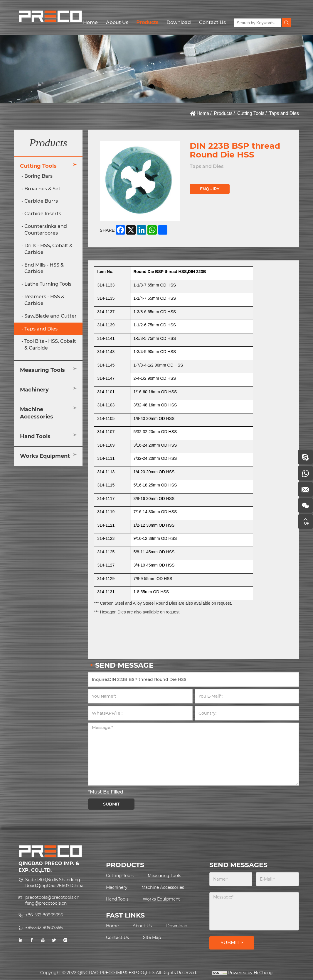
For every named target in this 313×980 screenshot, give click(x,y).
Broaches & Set (42, 189)
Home (90, 22)
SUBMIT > (232, 943)
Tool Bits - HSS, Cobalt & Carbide (50, 345)
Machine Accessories (37, 413)
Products (147, 22)
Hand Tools (35, 436)
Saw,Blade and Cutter (51, 316)
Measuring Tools (42, 370)
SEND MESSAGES (238, 865)
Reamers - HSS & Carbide (44, 300)
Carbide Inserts (43, 214)
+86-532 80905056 (44, 915)
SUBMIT (111, 804)
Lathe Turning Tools (48, 284)
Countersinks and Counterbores (46, 230)
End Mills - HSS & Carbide (44, 268)
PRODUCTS (125, 865)
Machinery (34, 390)
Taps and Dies (284, 113)
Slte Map (152, 937)
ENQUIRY (210, 189)
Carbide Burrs (41, 201)
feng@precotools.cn (46, 903)
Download (179, 22)
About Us (117, 22)
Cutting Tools (251, 113)
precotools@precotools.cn (52, 897)
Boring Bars (38, 176)
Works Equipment (45, 456)
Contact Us (212, 22)
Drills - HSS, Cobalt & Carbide (48, 249)
